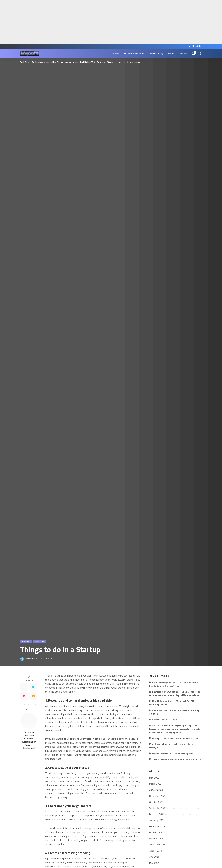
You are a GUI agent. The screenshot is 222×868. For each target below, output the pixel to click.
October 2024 (156, 839)
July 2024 (154, 857)
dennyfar (29, 658)
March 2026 (155, 784)
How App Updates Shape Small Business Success (175, 738)
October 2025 (156, 802)
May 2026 (154, 778)
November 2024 (157, 833)
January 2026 (156, 790)
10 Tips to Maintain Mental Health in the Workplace (176, 759)
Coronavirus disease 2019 (164, 720)
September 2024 (158, 845)
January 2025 (156, 820)
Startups (40, 642)
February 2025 (157, 814)
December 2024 (157, 826)
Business (26, 642)
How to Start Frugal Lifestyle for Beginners (173, 754)
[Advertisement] (94, 22)
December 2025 (157, 796)
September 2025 (158, 808)
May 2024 (154, 863)
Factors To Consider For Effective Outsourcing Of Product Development (29, 740)
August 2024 (156, 851)
